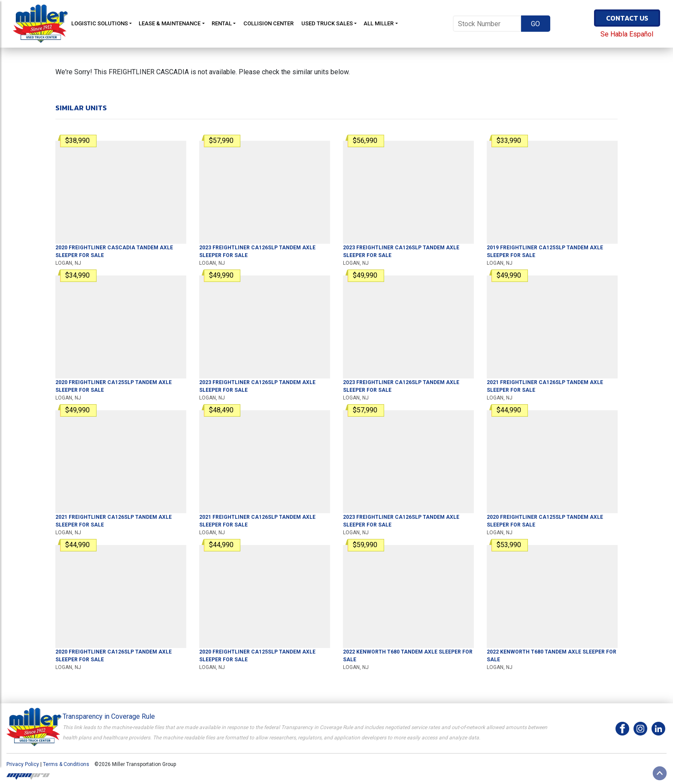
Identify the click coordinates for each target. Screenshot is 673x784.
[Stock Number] (487, 24)
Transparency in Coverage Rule (109, 716)
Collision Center (268, 23)
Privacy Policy (23, 764)
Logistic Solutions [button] (100, 23)
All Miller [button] (379, 23)
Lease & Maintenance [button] (170, 23)
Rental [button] (222, 23)
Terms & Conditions (66, 764)
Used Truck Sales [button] (327, 23)
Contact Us (627, 18)
